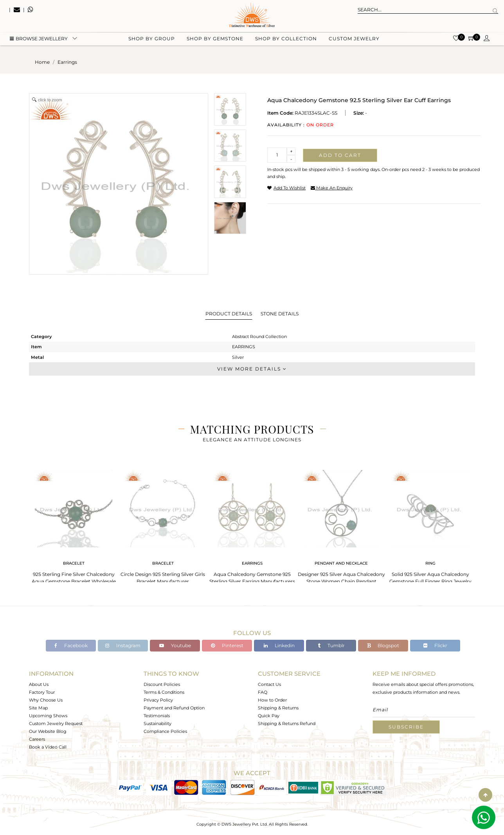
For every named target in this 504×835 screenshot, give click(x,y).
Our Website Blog (48, 731)
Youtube (175, 645)
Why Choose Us (46, 700)
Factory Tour (42, 692)
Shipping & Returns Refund (287, 723)
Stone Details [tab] (280, 314)
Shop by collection (286, 39)
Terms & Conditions (164, 692)
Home (42, 62)
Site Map (38, 708)
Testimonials (157, 716)
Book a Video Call (48, 747)
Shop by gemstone (215, 39)
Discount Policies (162, 684)
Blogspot (383, 645)
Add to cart (340, 155)
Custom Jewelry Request (56, 723)
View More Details (252, 369)
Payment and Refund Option (174, 708)
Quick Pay (269, 716)
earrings (67, 62)
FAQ (263, 692)
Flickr (435, 645)
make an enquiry (332, 188)
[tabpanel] (74, 525)
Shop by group (152, 39)
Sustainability (157, 723)
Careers (37, 739)
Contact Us (269, 684)
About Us (39, 684)
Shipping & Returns (278, 708)
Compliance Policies (165, 731)
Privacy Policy (158, 700)
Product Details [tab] (229, 314)
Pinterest (227, 645)
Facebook (71, 645)
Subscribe (406, 727)
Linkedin (279, 645)
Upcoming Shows (48, 716)
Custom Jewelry (354, 39)
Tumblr (331, 645)
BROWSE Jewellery (39, 39)
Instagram (123, 645)
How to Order (272, 700)
